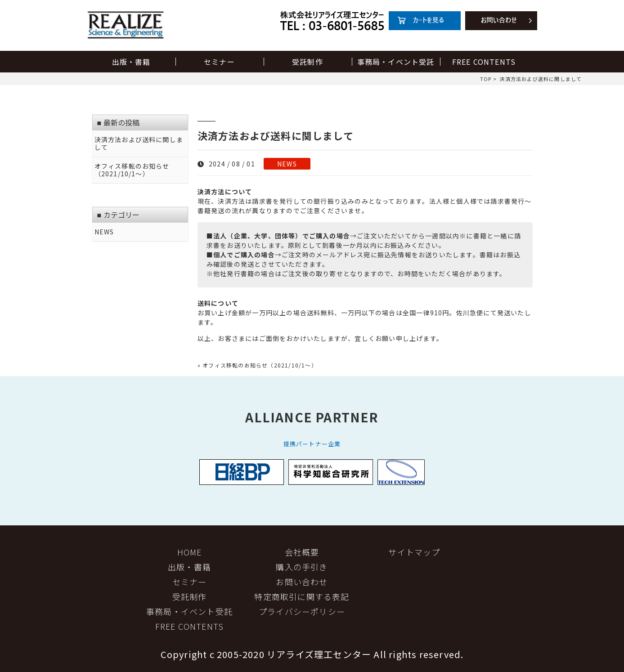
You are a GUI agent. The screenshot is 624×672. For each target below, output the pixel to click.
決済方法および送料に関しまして (139, 143)
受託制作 (308, 62)
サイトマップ (414, 552)
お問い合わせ (302, 582)
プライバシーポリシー (302, 611)
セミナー (219, 62)
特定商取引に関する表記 (302, 596)
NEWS (287, 164)
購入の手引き (302, 567)
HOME (190, 552)
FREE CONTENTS (484, 62)
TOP (486, 79)
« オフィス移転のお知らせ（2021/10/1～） (257, 365)
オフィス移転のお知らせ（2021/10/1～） (132, 170)
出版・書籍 (131, 62)
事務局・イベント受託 (396, 62)
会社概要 (302, 552)
